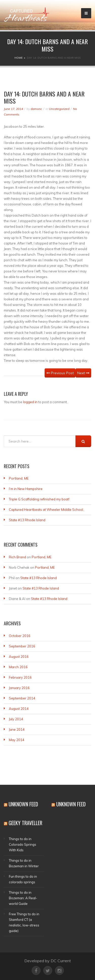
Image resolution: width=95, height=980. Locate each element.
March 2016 (18, 667)
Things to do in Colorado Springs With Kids (23, 844)
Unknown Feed (23, 804)
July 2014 (16, 719)
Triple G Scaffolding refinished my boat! (39, 499)
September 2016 (22, 646)
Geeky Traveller (25, 823)
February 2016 (20, 677)
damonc (36, 109)
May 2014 (17, 740)
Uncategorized (59, 109)
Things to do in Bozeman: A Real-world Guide (23, 898)
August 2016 (19, 657)
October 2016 (20, 636)
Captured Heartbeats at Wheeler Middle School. (46, 510)
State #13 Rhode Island (27, 520)
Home (18, 58)
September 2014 (22, 698)
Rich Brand (17, 557)
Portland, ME (19, 478)
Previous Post (60, 373)
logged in (30, 402)
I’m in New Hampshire (26, 489)
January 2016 (19, 688)
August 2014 (19, 709)
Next (83, 373)
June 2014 (17, 729)
